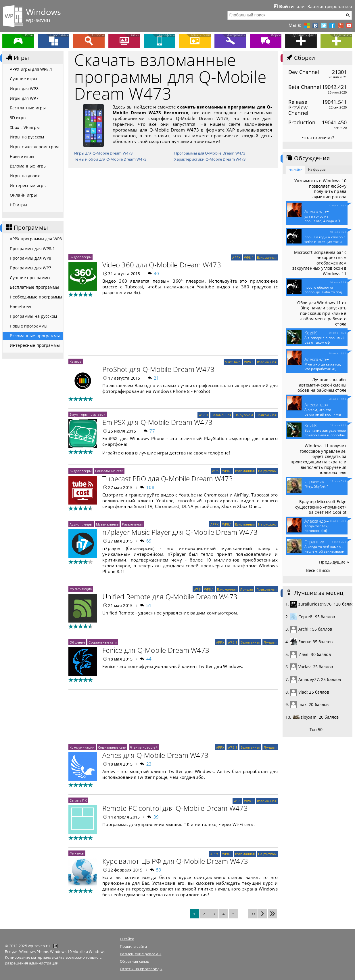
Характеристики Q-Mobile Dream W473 (210, 159)
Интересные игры (28, 185)
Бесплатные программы (34, 287)
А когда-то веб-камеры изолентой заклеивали (324, 551)
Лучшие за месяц (314, 593)
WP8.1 (249, 257)
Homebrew (20, 307)
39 (156, 817)
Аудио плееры (81, 524)
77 (152, 431)
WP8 (215, 471)
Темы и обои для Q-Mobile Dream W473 (110, 159)
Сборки (300, 58)
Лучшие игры (24, 79)
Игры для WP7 (24, 98)
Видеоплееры (80, 257)
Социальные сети (109, 471)
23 (149, 764)
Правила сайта (133, 946)
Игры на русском (27, 137)
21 (157, 378)
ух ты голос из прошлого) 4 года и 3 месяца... (322, 221)
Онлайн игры (23, 195)
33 (253, 914)
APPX (236, 257)
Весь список (318, 570)
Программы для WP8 (30, 258)
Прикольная (266, 415)
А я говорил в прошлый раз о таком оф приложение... (325, 342)
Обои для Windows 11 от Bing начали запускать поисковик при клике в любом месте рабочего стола (322, 313)
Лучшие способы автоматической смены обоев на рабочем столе (322, 385)
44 (149, 659)
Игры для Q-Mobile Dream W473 (103, 153)
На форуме (317, 169)
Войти (283, 6)
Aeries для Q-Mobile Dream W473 (155, 755)
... (243, 914)
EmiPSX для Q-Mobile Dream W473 (157, 422)
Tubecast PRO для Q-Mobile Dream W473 (168, 478)
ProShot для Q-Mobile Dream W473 (158, 369)
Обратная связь (135, 961)
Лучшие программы (30, 278)
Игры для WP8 (24, 89)
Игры (17, 58)
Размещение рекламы (141, 954)
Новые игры (22, 156)
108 (150, 487)
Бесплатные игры (28, 108)
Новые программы (29, 326)
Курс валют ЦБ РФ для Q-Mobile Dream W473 (175, 861)
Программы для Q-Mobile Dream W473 (210, 153)
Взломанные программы (35, 336)
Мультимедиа (81, 589)
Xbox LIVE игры (25, 127)
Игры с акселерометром (34, 147)
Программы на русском (33, 316)
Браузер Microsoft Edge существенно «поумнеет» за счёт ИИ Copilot (321, 507)
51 (149, 605)
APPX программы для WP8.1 (37, 239)
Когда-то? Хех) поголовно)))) (316, 528)
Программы (26, 228)
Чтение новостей (144, 747)
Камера (76, 361)
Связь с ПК (78, 800)
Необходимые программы (36, 297)
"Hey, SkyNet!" (316, 486)
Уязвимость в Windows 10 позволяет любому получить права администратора (320, 189)
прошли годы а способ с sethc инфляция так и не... (325, 242)
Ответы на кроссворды (141, 969)
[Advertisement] (173, 211)
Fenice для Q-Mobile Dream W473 (156, 650)
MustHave (233, 362)
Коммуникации (82, 747)
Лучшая (246, 589)
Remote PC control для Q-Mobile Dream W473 (175, 808)
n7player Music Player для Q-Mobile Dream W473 (180, 532)
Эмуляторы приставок (88, 414)
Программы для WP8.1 (32, 249)
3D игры (18, 118)
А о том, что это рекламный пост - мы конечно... (323, 414)
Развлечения (132, 524)
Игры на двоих (25, 176)
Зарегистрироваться (330, 6)
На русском (244, 415)
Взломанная (267, 257)
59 (159, 870)
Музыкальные (107, 524)
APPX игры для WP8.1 (31, 69)
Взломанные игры (28, 166)
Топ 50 (316, 729)
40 (157, 273)
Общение (77, 642)
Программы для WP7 (30, 268)
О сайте (127, 939)
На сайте (295, 170)
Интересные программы (35, 345)
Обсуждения (308, 158)
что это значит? (318, 137)
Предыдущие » (334, 562)
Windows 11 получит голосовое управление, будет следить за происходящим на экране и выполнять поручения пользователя (318, 459)
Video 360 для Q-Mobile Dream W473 (162, 265)
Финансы (77, 853)
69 (149, 541)
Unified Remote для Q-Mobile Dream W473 (170, 596)
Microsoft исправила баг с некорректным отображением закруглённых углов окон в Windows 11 (319, 263)
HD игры (18, 205)
